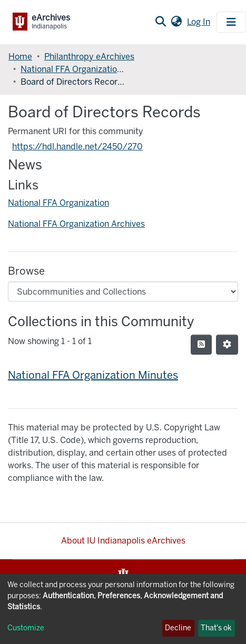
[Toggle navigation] (231, 22)
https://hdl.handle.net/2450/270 (77, 147)
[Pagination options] (227, 345)
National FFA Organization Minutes (93, 375)
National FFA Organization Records (73, 69)
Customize (26, 628)
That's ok (216, 628)
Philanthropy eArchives (89, 57)
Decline (178, 628)
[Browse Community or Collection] (123, 291)
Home (20, 57)
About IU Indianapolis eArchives (123, 541)
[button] (176, 22)
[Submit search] (160, 22)
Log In (200, 22)
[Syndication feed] (201, 345)
